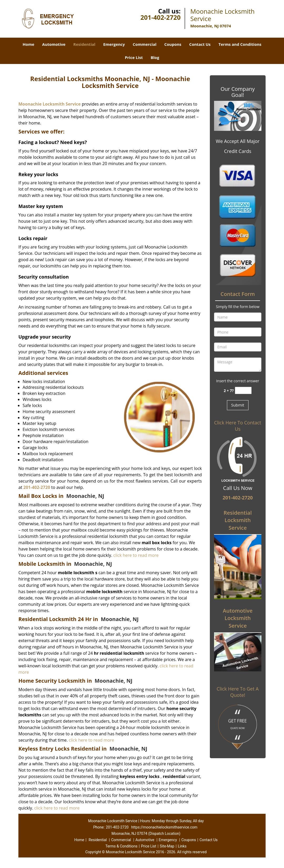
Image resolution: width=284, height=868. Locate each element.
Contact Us (200, 44)
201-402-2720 (161, 17)
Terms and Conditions (240, 44)
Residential (84, 44)
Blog (155, 57)
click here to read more (136, 555)
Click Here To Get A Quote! (238, 692)
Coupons (173, 44)
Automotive (54, 44)
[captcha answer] (243, 391)
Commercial (145, 44)
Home (28, 44)
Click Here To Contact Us (238, 426)
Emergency (114, 44)
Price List (134, 57)
